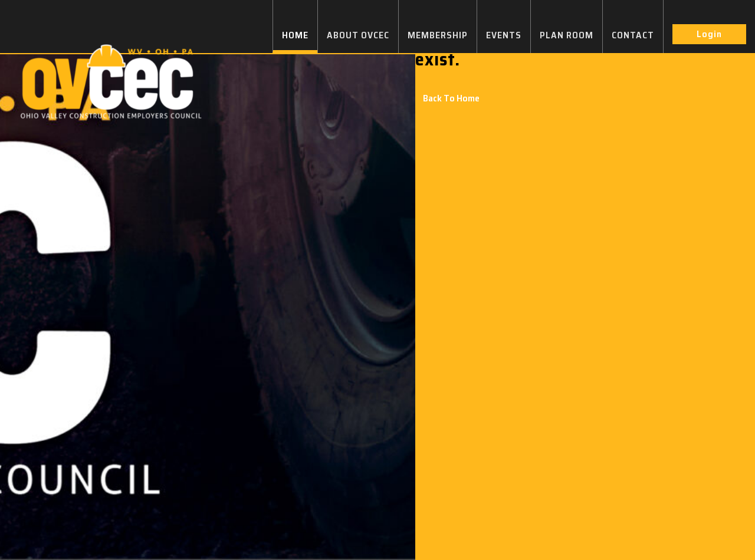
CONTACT (633, 35)
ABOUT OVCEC (358, 35)
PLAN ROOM (567, 35)
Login (709, 34)
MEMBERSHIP (438, 35)
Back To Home (451, 98)
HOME (295, 35)
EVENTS (504, 35)
